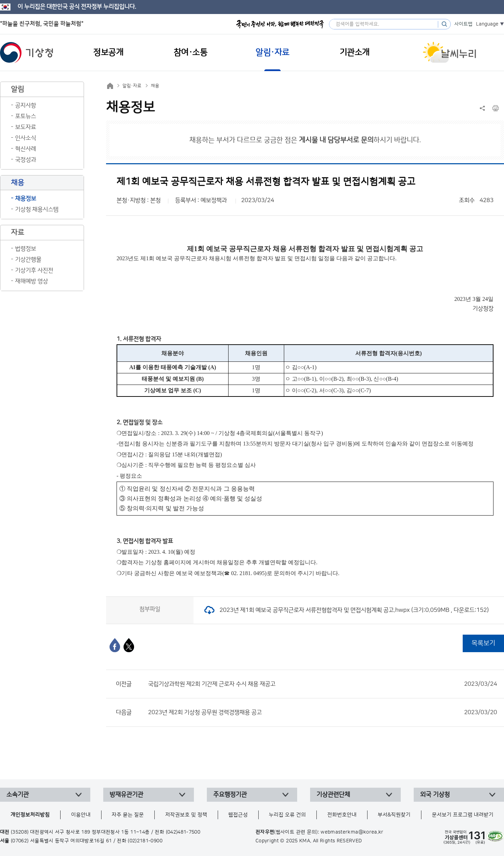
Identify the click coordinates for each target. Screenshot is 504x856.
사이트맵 (463, 24)
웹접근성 (238, 815)
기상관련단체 (333, 795)
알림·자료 (132, 86)
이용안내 (81, 815)
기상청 (27, 53)
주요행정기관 (230, 795)
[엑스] (129, 645)
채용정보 (26, 199)
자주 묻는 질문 (128, 815)
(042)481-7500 (183, 832)
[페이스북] (115, 645)
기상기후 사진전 (34, 270)
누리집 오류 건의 (287, 815)
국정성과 (26, 160)
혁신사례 (26, 149)
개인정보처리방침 (30, 815)
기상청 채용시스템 (37, 209)
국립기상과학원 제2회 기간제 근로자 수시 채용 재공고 (323, 684)
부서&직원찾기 (394, 815)
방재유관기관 (126, 795)
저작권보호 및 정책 (186, 815)
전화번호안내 (342, 815)
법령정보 (26, 249)
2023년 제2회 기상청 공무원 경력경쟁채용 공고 (323, 712)
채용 (155, 86)
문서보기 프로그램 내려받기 (463, 815)
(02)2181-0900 (145, 841)
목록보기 (483, 643)
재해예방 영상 (31, 281)
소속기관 (17, 795)
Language (487, 24)
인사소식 (26, 138)
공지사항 (26, 105)
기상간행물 (28, 260)
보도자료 (26, 127)
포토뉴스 (26, 116)
